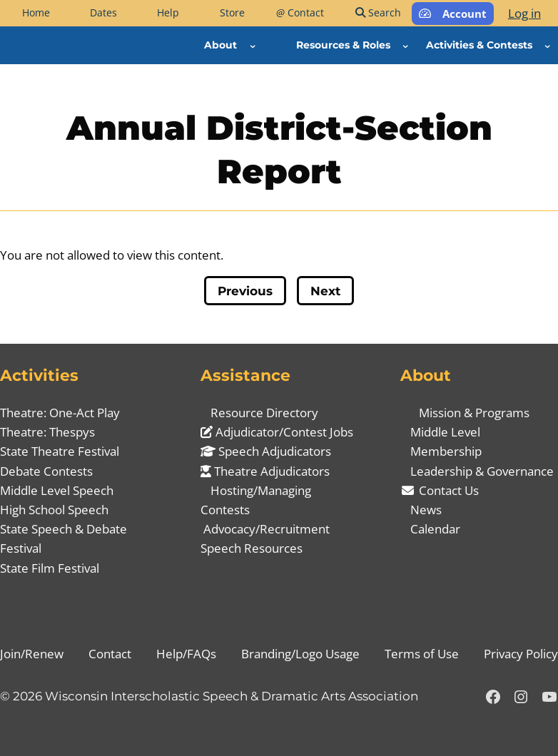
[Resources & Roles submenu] (405, 45)
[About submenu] (253, 45)
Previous (245, 291)
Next (325, 291)
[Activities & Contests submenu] (547, 45)
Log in (524, 13)
